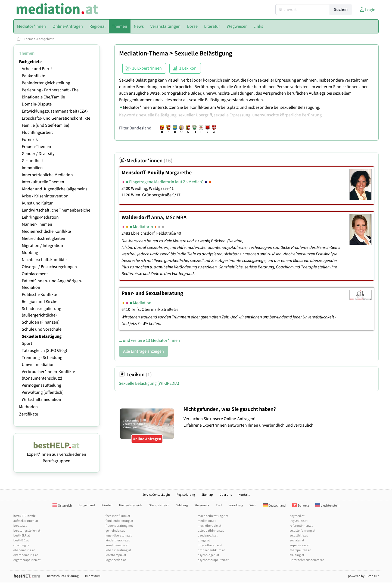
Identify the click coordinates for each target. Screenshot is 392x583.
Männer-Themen (37, 224)
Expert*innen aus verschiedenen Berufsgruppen (57, 454)
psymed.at (297, 516)
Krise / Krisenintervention (45, 196)
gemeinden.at (115, 531)
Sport (27, 343)
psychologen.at (208, 555)
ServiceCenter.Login (156, 495)
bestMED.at (21, 540)
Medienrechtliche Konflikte (46, 231)
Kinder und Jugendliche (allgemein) (54, 189)
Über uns (226, 495)
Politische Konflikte (39, 294)
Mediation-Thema (144, 53)
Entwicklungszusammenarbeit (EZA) (55, 111)
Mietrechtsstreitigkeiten (43, 238)
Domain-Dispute (37, 104)
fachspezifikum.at (118, 516)
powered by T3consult (363, 576)
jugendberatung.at (119, 536)
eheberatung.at (24, 550)
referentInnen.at (301, 526)
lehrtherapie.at (116, 555)
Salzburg (182, 505)
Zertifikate (29, 414)
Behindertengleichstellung (46, 83)
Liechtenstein (327, 506)
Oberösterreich (159, 505)
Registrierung (186, 495)
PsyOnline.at (299, 521)
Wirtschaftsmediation (41, 399)
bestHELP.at (22, 536)
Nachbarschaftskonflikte (44, 260)
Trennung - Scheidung (42, 358)
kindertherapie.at (118, 540)
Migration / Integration (42, 246)
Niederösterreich (131, 505)
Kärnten (107, 505)
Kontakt (244, 495)
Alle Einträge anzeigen (144, 351)
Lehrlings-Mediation (40, 217)
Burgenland (87, 505)
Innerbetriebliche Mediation (47, 175)
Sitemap (207, 495)
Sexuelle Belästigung (42, 336)
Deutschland (274, 506)
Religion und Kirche (40, 302)
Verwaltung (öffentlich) (43, 392)
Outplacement (35, 274)
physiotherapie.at (210, 545)
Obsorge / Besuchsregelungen (49, 267)
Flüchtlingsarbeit (37, 132)
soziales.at (297, 540)
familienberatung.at (119, 521)
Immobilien (32, 168)
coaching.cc (21, 545)
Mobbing (30, 253)
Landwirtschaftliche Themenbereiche (56, 210)
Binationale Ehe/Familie (43, 97)
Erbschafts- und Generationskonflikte (56, 118)
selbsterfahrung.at (303, 531)
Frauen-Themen (36, 147)
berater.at (20, 526)
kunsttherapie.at (117, 545)
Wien (253, 505)
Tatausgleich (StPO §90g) (44, 351)
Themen (30, 39)
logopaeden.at (116, 560)
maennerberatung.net (213, 516)
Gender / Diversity (38, 154)
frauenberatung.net (119, 526)
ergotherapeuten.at (27, 560)
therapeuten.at (300, 550)
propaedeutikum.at (211, 550)
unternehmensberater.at (307, 560)
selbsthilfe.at (299, 536)
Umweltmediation (38, 365)
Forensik (30, 139)
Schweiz (301, 506)
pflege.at (204, 540)
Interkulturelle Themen (43, 182)
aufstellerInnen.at (26, 521)
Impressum (93, 576)
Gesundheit (32, 161)
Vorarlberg (236, 505)
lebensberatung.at (118, 550)
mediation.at (207, 521)
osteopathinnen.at (211, 531)
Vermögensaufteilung (41, 385)
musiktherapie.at (209, 526)
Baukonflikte (33, 76)
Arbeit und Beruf (37, 69)
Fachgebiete (46, 39)
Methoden (28, 407)
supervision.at (300, 545)
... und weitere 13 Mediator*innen (149, 340)
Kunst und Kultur (37, 203)
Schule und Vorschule (42, 329)
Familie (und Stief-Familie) (46, 125)
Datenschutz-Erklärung (63, 576)
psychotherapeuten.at (213, 560)
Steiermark (202, 505)
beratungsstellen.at (27, 531)
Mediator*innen (146, 161)
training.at (297, 555)
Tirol (219, 505)
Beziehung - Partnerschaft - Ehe (50, 90)
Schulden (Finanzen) (41, 322)
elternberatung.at (26, 555)
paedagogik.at (208, 536)
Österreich (62, 506)
